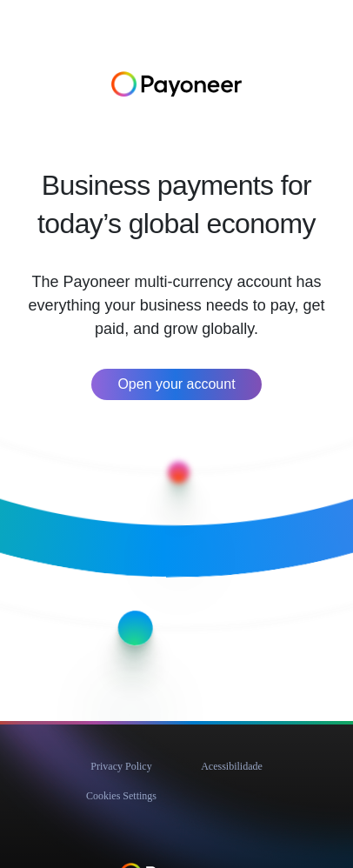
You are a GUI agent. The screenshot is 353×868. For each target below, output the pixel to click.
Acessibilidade (232, 766)
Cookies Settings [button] (121, 796)
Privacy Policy (121, 766)
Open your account (176, 384)
